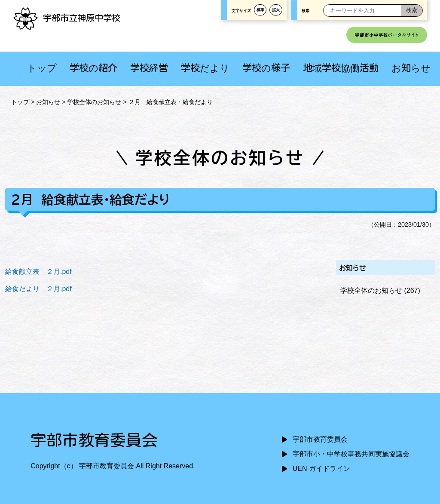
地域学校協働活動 (341, 68)
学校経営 (149, 68)
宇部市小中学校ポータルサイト (387, 35)
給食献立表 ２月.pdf (38, 272)
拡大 (276, 10)
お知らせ (411, 68)
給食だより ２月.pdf (38, 289)
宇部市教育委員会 (320, 439)
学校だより (205, 68)
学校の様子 (266, 68)
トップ (42, 68)
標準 (260, 10)
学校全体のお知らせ (94, 102)
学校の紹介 (93, 68)
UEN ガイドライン (321, 469)
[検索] (412, 11)
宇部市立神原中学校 (67, 18)
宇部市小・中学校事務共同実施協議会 (351, 454)
